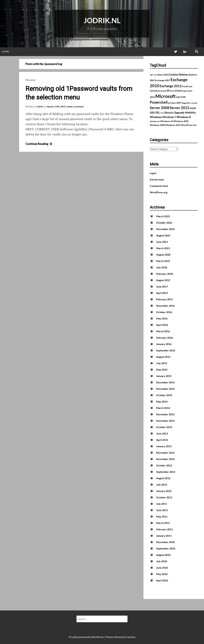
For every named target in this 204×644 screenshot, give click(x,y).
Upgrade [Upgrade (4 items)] (179, 112)
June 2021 (162, 242)
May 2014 (162, 401)
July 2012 (162, 485)
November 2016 (165, 306)
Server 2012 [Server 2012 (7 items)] (179, 108)
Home (6, 52)
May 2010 (162, 574)
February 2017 (165, 299)
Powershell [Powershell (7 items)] (159, 102)
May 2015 (162, 370)
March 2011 (163, 523)
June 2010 (162, 568)
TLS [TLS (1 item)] (162, 113)
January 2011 (164, 536)
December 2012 (165, 453)
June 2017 (162, 286)
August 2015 (163, 357)
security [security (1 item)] (194, 103)
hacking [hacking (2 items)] (154, 91)
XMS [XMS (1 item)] (195, 125)
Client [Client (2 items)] (159, 75)
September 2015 (166, 350)
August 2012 (163, 478)
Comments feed (159, 186)
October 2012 (164, 465)
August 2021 (163, 235)
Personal (30, 80)
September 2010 (166, 548)
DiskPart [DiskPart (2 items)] (193, 75)
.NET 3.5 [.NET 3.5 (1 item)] (153, 75)
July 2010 (162, 561)
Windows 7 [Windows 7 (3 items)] (169, 117)
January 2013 (164, 446)
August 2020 (163, 255)
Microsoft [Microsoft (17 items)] (166, 96)
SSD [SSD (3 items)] (152, 113)
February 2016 (165, 338)
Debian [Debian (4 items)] (183, 74)
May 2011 (162, 516)
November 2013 (165, 421)
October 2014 (164, 395)
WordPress (98, 637)
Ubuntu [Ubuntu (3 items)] (169, 113)
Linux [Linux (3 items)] (178, 91)
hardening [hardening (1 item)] (162, 91)
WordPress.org (159, 192)
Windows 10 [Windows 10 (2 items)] (167, 121)
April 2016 (162, 325)
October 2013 (164, 427)
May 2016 (162, 318)
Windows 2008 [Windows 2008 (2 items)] (157, 125)
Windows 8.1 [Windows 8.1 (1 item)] (155, 121)
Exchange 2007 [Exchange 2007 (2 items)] (162, 80)
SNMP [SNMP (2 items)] (193, 108)
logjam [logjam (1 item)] (185, 91)
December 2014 (165, 382)
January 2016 (164, 344)
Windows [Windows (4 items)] (156, 117)
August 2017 (163, 280)
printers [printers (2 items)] (172, 103)
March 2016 (163, 331)
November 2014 (165, 389)
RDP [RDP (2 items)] (179, 103)
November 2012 (165, 459)
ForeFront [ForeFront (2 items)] (187, 86)
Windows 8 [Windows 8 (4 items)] (184, 117)
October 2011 (164, 497)
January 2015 (164, 376)
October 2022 (164, 223)
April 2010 (162, 580)
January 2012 (164, 491)
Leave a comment (75, 106)
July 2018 (162, 267)
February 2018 (165, 274)
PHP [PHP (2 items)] (184, 97)
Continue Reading (39, 144)
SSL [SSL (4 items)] (158, 112)
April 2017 (162, 293)
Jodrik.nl (102, 20)
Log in (153, 173)
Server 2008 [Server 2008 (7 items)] (160, 108)
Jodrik (40, 106)
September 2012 (166, 472)
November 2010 (165, 542)
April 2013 (162, 440)
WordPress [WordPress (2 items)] (187, 125)
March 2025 (163, 216)
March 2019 (163, 261)
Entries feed (157, 179)
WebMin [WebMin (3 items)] (190, 113)
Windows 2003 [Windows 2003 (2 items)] (181, 121)
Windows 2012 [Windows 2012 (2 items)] (173, 125)
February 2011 (165, 529)
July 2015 (162, 363)
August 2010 (163, 555)
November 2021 (165, 229)
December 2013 (165, 414)
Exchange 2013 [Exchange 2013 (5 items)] (171, 86)
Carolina (131, 637)
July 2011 (162, 504)
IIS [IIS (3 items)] (168, 91)
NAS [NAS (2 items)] (178, 97)
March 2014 (163, 408)
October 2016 (164, 312)
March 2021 (163, 248)
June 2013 (162, 433)
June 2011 (162, 510)
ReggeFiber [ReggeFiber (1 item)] (186, 103)
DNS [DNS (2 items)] (152, 80)
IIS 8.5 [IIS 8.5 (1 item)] (172, 91)
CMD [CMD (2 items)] (165, 75)
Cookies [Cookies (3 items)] (173, 75)
